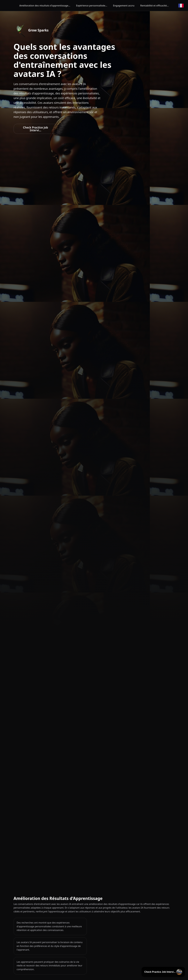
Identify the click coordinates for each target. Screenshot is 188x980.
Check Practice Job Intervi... (35, 129)
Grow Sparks (38, 30)
